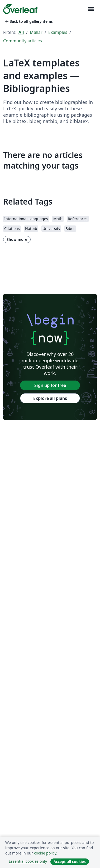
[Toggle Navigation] (91, 9)
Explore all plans (50, 398)
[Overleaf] (20, 9)
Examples (58, 32)
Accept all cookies (70, 862)
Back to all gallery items (28, 21)
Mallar (36, 32)
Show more (17, 239)
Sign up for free (50, 385)
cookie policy (45, 853)
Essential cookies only (28, 861)
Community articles (23, 41)
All (21, 32)
